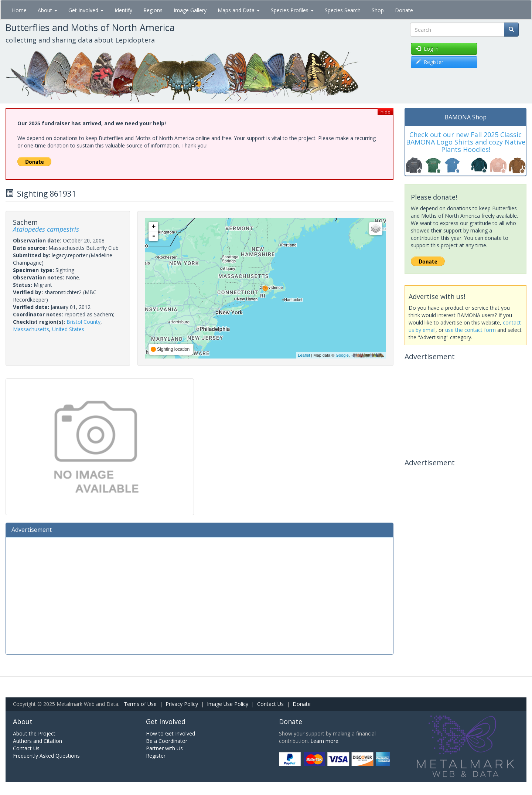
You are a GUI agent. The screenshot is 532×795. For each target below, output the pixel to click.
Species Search (343, 10)
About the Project (34, 733)
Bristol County (83, 322)
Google (342, 355)
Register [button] (429, 62)
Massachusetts (31, 329)
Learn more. (325, 741)
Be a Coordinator (167, 741)
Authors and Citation (37, 741)
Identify (123, 10)
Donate (404, 10)
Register (156, 756)
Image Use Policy (228, 704)
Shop (378, 10)
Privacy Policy (182, 704)
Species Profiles (292, 10)
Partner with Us (164, 748)
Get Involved (86, 10)
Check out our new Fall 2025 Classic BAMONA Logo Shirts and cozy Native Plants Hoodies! (466, 142)
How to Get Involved (170, 733)
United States (68, 329)
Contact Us (270, 704)
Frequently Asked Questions (46, 756)
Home (19, 10)
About (47, 10)
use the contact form (470, 330)
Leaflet (304, 355)
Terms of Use (140, 704)
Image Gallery (190, 10)
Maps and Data (239, 10)
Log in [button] (427, 49)
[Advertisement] (199, 595)
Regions (153, 10)
